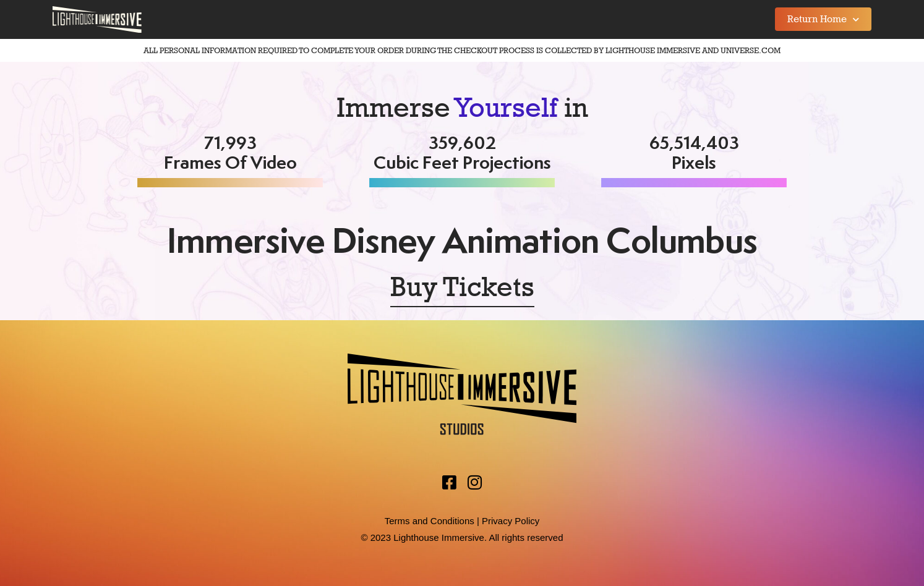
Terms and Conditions (430, 521)
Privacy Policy (511, 521)
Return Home (823, 19)
